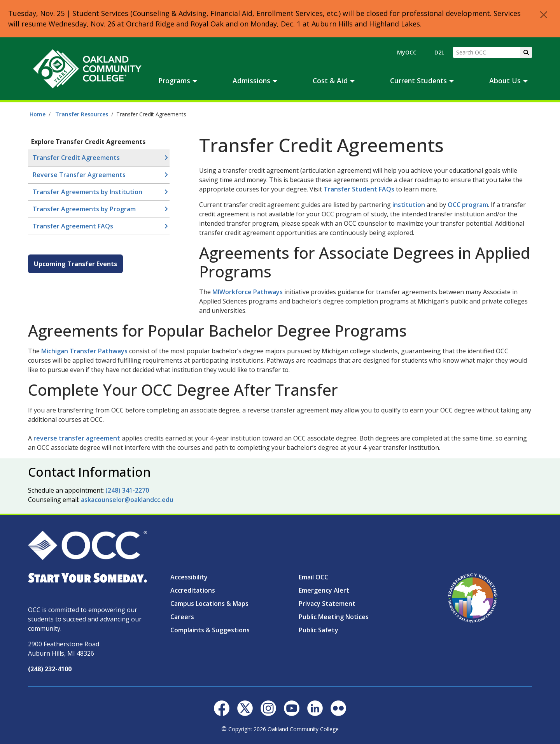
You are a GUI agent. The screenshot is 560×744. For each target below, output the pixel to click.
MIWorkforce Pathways (248, 292)
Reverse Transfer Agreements (79, 175)
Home (38, 114)
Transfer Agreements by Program (84, 209)
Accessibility (189, 577)
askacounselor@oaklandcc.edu (127, 500)
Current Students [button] (418, 81)
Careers (182, 617)
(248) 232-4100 (50, 669)
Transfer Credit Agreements (76, 158)
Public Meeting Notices (334, 617)
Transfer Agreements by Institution (87, 192)
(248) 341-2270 (127, 490)
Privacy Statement (327, 604)
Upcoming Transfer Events (75, 264)
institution (409, 205)
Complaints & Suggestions (210, 630)
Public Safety (318, 630)
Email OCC (313, 577)
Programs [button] (174, 81)
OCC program (468, 205)
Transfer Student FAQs (359, 189)
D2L (439, 52)
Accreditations (193, 590)
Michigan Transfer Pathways (84, 351)
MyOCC (407, 52)
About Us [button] (505, 81)
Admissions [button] (251, 81)
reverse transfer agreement (78, 438)
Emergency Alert (324, 590)
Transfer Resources (82, 114)
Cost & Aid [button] (330, 81)
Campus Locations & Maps (209, 604)
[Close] (544, 15)
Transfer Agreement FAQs (73, 226)
